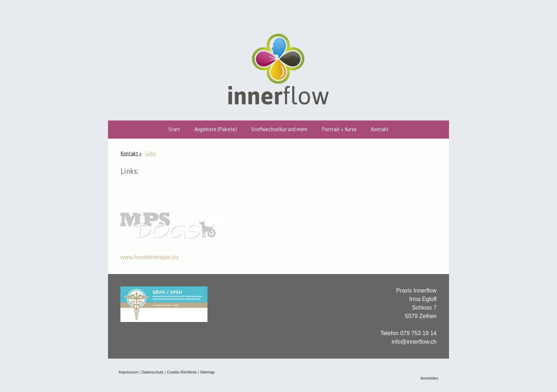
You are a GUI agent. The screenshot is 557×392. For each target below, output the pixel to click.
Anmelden (429, 378)
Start (174, 129)
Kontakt (380, 129)
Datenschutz (152, 372)
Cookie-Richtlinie (182, 372)
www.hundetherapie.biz (150, 257)
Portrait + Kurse (339, 129)
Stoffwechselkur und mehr (279, 129)
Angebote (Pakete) (216, 129)
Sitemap (207, 372)
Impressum (128, 372)
